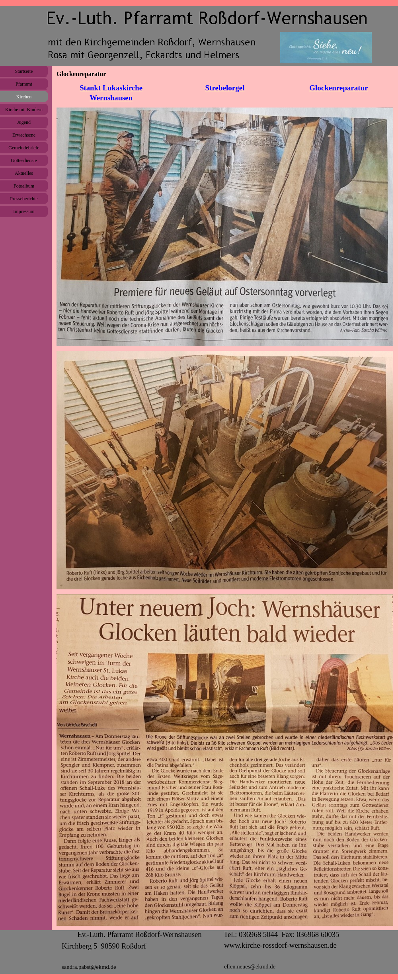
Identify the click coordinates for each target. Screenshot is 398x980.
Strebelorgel (225, 88)
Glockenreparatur (338, 88)
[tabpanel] (111, 93)
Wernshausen (111, 98)
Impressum (24, 211)
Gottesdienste (24, 160)
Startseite (24, 71)
